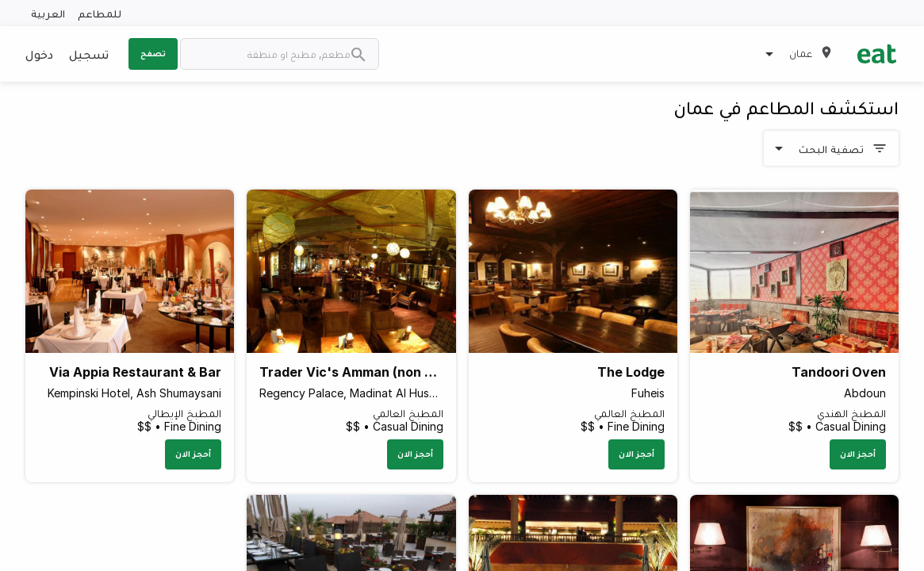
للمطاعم (100, 13)
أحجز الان (858, 454)
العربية (48, 13)
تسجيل (89, 54)
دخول (39, 54)
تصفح (153, 53)
